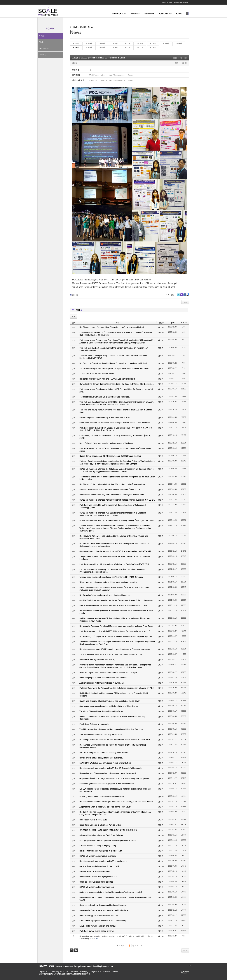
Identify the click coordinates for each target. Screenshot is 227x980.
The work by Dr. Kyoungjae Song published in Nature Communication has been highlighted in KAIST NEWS (113, 357)
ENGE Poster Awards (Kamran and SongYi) (98, 926)
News (41, 36)
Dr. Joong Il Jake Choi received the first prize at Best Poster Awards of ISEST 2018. (115, 740)
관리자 (75, 63)
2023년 (102, 44)
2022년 (114, 44)
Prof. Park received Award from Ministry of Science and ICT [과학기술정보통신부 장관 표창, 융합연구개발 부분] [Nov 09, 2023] (116, 429)
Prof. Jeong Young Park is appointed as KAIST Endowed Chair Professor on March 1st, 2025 (116, 390)
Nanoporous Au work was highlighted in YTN (98, 877)
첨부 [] (76, 295)
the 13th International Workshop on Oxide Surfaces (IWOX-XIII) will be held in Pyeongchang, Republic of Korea (112, 571)
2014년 (102, 48)
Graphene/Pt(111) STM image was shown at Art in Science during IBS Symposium (114, 778)
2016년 (76, 48)
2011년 (140, 48)
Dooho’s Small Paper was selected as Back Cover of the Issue (106, 443)
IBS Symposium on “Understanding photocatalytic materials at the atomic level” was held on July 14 (115, 790)
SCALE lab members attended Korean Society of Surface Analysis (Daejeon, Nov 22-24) (117, 500)
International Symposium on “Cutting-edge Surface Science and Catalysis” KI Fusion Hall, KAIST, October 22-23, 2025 (116, 334)
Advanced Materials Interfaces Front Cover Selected (101, 835)
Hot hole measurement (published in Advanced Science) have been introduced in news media (116, 612)
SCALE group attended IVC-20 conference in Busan (103, 58)
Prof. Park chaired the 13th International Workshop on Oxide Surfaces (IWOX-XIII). (114, 564)
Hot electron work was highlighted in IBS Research (101, 851)
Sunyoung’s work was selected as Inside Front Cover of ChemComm (109, 706)
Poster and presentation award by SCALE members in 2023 (105, 417)
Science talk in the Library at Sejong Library (98, 845)
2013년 (114, 48)
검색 (72, 950)
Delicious (188, 296)
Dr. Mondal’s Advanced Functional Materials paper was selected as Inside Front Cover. (116, 626)
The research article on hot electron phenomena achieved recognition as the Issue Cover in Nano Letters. (117, 478)
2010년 (153, 48)
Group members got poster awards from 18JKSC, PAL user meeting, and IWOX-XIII (115, 551)
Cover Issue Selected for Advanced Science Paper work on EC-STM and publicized (115, 423)
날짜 (173, 323)
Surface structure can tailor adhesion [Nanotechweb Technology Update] (111, 892)
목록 (185, 302)
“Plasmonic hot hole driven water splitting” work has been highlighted (109, 582)
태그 (76, 950)
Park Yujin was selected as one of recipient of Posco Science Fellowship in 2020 (114, 605)
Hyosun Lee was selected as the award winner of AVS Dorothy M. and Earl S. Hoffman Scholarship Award (116, 937)
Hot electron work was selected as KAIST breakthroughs (103, 861)
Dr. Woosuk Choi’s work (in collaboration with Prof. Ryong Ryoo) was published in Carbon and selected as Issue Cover (114, 545)
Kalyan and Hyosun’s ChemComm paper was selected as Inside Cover (109, 701)
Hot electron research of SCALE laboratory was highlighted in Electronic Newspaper (115, 649)
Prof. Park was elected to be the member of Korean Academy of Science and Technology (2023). (113, 506)
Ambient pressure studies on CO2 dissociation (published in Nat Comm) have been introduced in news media (115, 619)
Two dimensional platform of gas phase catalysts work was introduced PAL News (114, 368)
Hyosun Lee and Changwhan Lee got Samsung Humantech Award (107, 773)
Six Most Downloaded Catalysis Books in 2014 (99, 866)
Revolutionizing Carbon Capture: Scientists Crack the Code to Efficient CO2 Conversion (116, 384)
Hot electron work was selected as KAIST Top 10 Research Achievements (111, 768)
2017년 (179, 44)
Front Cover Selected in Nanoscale (94, 724)
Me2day (182, 296)
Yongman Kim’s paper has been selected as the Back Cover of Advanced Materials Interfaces (115, 558)
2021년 (127, 44)
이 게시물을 (170, 295)
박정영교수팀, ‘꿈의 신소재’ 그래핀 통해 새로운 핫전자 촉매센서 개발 (108, 830)
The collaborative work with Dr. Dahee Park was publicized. (105, 397)
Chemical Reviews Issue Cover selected (96, 882)
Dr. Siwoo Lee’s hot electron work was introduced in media (104, 595)
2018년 (166, 44)
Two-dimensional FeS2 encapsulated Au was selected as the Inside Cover (111, 654)
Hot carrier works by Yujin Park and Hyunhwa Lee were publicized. (107, 379)
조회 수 (184, 323)
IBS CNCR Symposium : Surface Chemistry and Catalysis (104, 752)
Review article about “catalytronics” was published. (101, 758)
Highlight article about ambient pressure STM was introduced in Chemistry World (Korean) (113, 694)
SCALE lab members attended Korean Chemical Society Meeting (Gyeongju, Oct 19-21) (117, 520)
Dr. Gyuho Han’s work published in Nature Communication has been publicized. (113, 363)
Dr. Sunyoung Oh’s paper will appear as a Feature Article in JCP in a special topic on (116, 636)
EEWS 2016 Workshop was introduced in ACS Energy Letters (105, 763)
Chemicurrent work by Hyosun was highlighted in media (103, 905)
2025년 (76, 44)
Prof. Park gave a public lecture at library (97, 931)
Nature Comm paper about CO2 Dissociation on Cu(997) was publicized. (110, 456)
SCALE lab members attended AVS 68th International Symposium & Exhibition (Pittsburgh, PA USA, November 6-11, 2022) (113, 514)
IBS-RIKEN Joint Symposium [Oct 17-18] (97, 659)
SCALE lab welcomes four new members (97, 887)
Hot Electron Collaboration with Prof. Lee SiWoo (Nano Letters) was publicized (113, 484)
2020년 (140, 44)
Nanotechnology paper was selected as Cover (99, 915)
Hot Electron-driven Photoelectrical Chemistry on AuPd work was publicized (112, 327)
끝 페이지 (137, 946)
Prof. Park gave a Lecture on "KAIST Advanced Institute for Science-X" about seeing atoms (115, 450)
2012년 (127, 48)
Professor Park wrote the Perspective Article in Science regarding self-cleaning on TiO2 (116, 688)
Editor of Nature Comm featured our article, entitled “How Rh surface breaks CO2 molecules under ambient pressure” (114, 589)
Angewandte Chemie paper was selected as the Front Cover (105, 807)
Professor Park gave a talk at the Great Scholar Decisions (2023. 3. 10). (110, 489)
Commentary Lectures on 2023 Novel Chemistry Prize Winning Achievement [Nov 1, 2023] (115, 437)
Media (42, 42)
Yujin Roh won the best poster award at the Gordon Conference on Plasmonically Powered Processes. (114, 349)
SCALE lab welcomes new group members (98, 856)
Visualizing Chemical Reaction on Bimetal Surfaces (101, 711)
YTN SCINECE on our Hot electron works (97, 374)
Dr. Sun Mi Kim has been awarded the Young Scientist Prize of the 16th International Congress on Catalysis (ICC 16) (115, 813)
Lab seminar (44, 48)
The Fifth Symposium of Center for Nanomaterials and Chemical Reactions (111, 729)
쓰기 (185, 950)
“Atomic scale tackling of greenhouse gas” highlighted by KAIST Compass (111, 577)
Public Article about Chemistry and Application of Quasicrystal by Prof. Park (112, 495)
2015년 (89, 48)
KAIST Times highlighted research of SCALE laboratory (103, 921)
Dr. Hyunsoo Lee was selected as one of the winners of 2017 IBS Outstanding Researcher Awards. (113, 746)
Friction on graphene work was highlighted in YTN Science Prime (107, 784)
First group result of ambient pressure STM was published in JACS (107, 840)
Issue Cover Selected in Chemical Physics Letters (100, 825)
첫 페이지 (121, 946)
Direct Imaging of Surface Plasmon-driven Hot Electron (103, 678)
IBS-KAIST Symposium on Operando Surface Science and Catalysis (108, 672)
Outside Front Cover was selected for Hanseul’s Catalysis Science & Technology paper (116, 600)
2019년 (153, 44)
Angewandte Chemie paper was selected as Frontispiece (104, 910)
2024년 (89, 44)
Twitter (179, 296)
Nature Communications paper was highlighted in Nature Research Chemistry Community (112, 718)
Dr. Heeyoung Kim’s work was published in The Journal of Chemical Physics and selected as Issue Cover (114, 537)
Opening (43, 55)
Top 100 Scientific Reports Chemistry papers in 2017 (102, 734)
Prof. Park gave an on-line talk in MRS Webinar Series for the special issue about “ (115, 631)
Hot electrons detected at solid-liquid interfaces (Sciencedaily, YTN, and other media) (116, 801)
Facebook (185, 296)
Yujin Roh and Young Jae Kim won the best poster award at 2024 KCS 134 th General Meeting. (116, 411)
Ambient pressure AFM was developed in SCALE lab (102, 683)
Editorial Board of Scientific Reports (95, 871)
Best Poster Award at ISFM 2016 (93, 820)
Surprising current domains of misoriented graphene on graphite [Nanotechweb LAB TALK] (115, 899)
